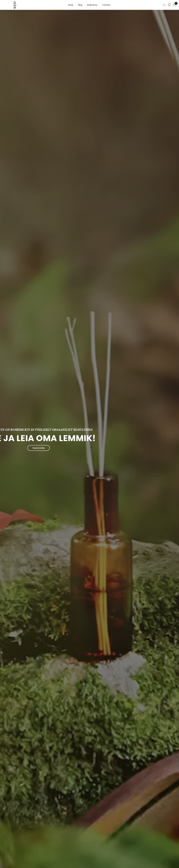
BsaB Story (92, 5)
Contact (106, 5)
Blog (80, 5)
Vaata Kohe (21, 448)
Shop (71, 5)
